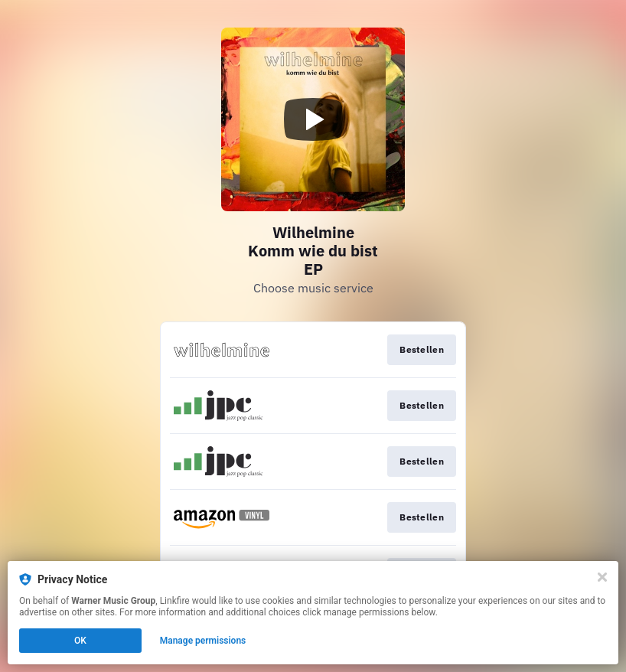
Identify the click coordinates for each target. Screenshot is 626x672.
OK (80, 641)
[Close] (602, 577)
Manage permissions (203, 641)
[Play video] (313, 119)
